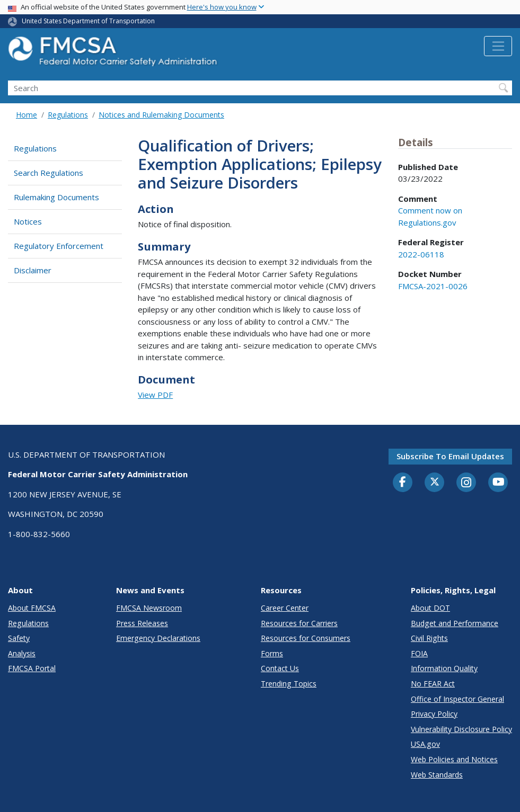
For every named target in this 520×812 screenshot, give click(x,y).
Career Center (285, 608)
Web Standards (437, 775)
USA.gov (425, 744)
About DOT (430, 608)
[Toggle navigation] (498, 46)
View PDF (155, 395)
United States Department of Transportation (88, 21)
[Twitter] (435, 482)
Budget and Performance (455, 623)
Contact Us (280, 668)
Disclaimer (33, 270)
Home (27, 115)
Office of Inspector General (457, 699)
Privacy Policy (434, 714)
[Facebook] (403, 483)
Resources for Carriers (299, 623)
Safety (19, 638)
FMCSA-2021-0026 (433, 286)
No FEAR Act (433, 684)
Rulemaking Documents (56, 197)
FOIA (419, 653)
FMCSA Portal (32, 668)
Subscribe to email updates (450, 456)
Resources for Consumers (306, 638)
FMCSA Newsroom (149, 608)
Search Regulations (49, 173)
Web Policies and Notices (454, 759)
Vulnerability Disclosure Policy (461, 729)
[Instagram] (466, 484)
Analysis (22, 653)
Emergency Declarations (158, 638)
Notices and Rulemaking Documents (161, 115)
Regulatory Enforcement (59, 246)
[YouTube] (498, 483)
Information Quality (444, 668)
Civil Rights (429, 638)
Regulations (68, 115)
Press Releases (142, 623)
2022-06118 (421, 254)
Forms (272, 653)
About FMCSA (32, 608)
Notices (28, 221)
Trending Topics (289, 684)
